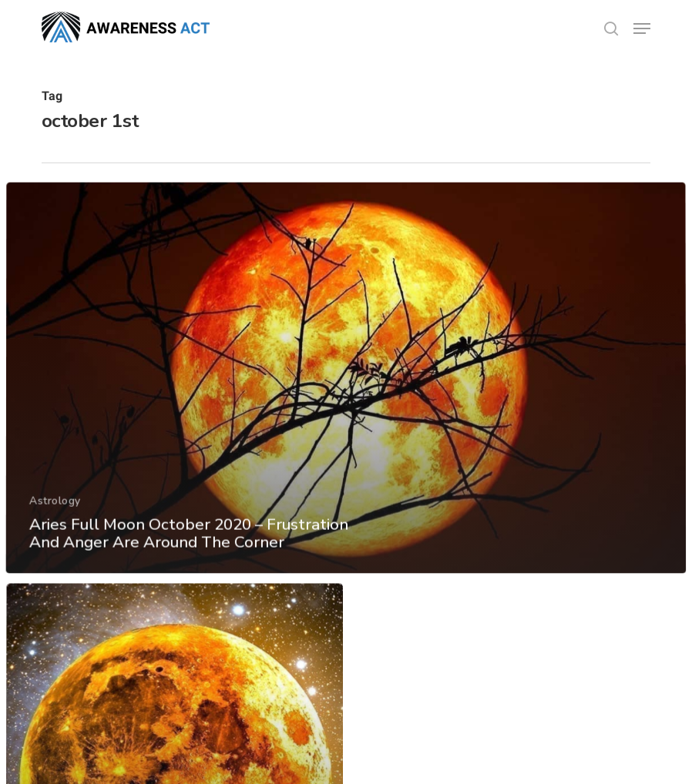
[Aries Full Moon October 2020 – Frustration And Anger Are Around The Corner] (346, 390)
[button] (642, 28)
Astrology (54, 512)
